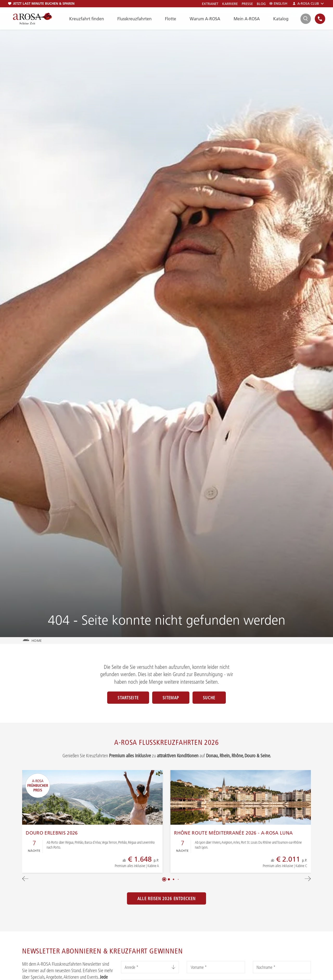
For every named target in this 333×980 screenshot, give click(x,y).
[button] (164, 879)
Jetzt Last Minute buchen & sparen (41, 3)
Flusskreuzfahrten (135, 19)
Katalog (281, 19)
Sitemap (171, 698)
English (278, 4)
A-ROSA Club (308, 4)
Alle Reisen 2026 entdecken (166, 899)
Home (37, 640)
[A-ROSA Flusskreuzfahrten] (33, 19)
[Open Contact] (320, 19)
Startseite (128, 698)
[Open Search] (306, 19)
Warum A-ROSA (205, 19)
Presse (247, 4)
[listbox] (150, 967)
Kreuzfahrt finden (87, 19)
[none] (320, 19)
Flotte (171, 19)
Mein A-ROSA (247, 19)
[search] (306, 19)
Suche (209, 698)
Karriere (230, 4)
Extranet (210, 4)
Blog (261, 4)
